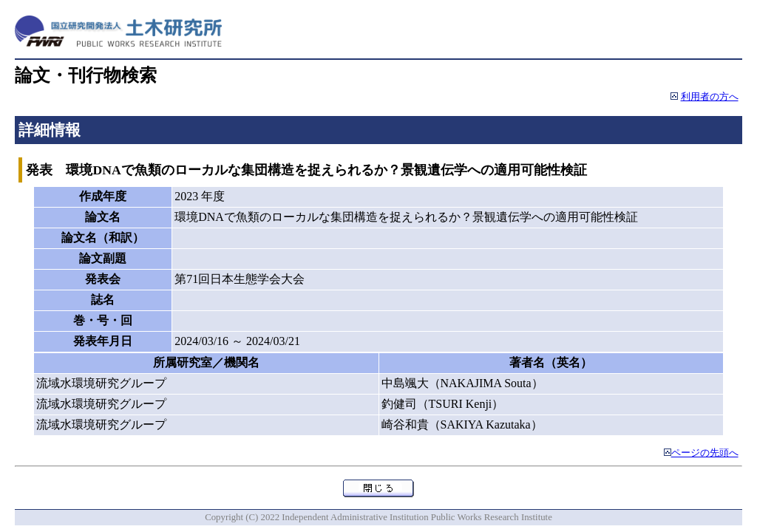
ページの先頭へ (705, 453)
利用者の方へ (710, 97)
